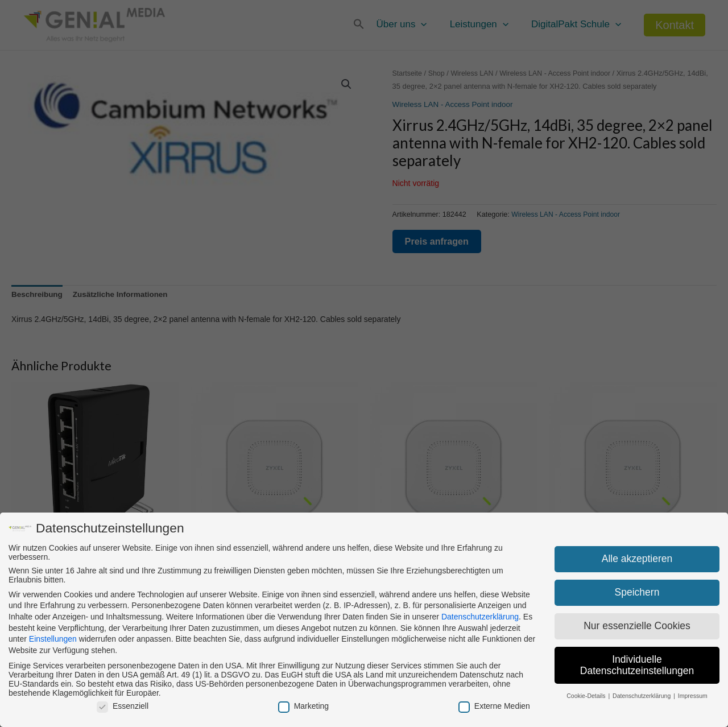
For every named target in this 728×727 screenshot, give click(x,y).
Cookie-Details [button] (587, 696)
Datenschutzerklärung (480, 617)
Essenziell (123, 706)
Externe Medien (494, 706)
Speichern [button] (637, 592)
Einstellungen (53, 639)
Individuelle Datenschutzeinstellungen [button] (637, 665)
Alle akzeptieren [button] (637, 559)
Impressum (693, 696)
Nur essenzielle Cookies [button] (637, 626)
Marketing (303, 706)
